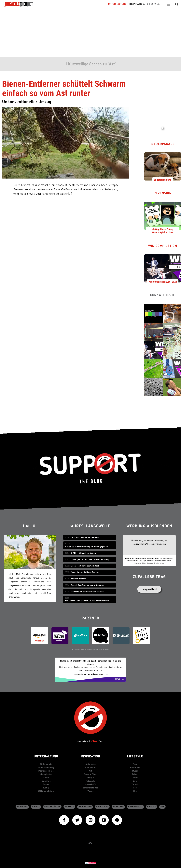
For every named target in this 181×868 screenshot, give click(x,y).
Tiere (135, 788)
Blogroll (22, 807)
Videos (90, 791)
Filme (46, 778)
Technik (135, 784)
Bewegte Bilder (90, 774)
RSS (162, 807)
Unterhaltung (46, 757)
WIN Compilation (163, 246)
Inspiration (91, 757)
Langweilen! (149, 589)
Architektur (90, 767)
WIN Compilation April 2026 (163, 282)
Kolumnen (135, 767)
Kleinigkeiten (46, 774)
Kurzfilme (46, 781)
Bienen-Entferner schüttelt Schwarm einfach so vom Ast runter (64, 88)
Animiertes (91, 764)
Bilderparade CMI (163, 180)
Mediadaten (85, 807)
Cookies (152, 807)
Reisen (135, 774)
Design (91, 778)
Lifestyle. (154, 4)
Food (135, 764)
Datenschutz (136, 807)
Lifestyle (135, 757)
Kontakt (70, 807)
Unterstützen (52, 807)
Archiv (36, 807)
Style (135, 781)
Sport (135, 778)
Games (46, 784)
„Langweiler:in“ (140, 544)
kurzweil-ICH (90, 784)
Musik (135, 771)
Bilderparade (163, 144)
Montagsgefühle (46, 771)
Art (90, 771)
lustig (46, 788)
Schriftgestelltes (90, 788)
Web (135, 791)
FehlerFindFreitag (46, 767)
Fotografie (91, 781)
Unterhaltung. (118, 4)
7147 (94, 741)
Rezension (163, 193)
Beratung (118, 807)
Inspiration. (137, 4)
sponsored (102, 807)
